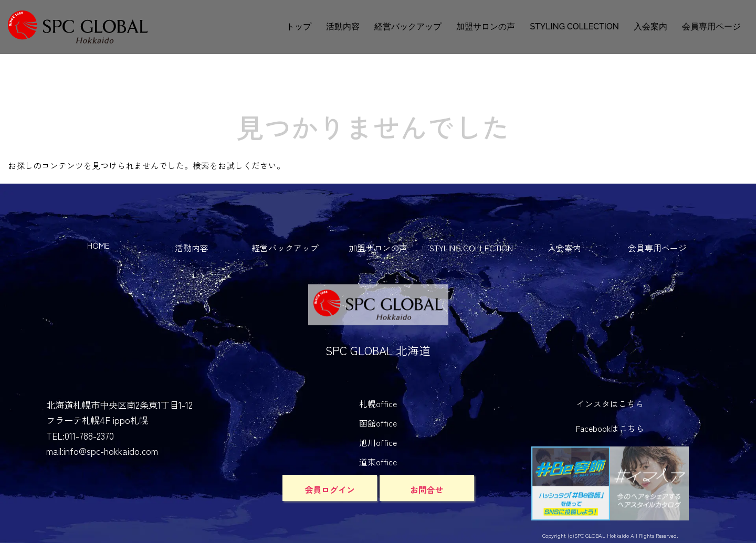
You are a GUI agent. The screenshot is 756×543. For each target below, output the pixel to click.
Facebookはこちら (610, 428)
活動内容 (343, 26)
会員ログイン (330, 489)
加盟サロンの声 (486, 26)
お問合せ (427, 489)
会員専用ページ (711, 26)
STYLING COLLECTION (574, 26)
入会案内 (650, 26)
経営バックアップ (408, 26)
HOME (98, 245)
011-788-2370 (89, 436)
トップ (299, 26)
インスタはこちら (610, 404)
